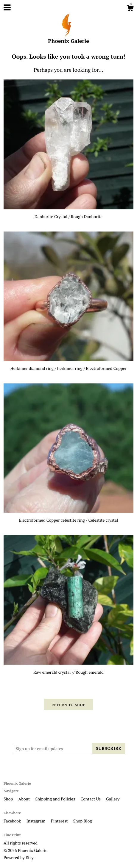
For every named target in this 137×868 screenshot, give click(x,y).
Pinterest (60, 821)
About (25, 799)
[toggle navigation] (7, 7)
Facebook (13, 821)
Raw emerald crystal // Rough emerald (68, 669)
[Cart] (130, 9)
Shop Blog (83, 821)
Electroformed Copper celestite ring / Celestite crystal (68, 517)
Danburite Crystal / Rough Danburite (68, 214)
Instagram (36, 821)
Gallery (113, 799)
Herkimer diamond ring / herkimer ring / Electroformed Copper (68, 366)
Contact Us (91, 799)
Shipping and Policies (56, 799)
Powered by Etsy (18, 857)
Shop (9, 799)
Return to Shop (68, 705)
